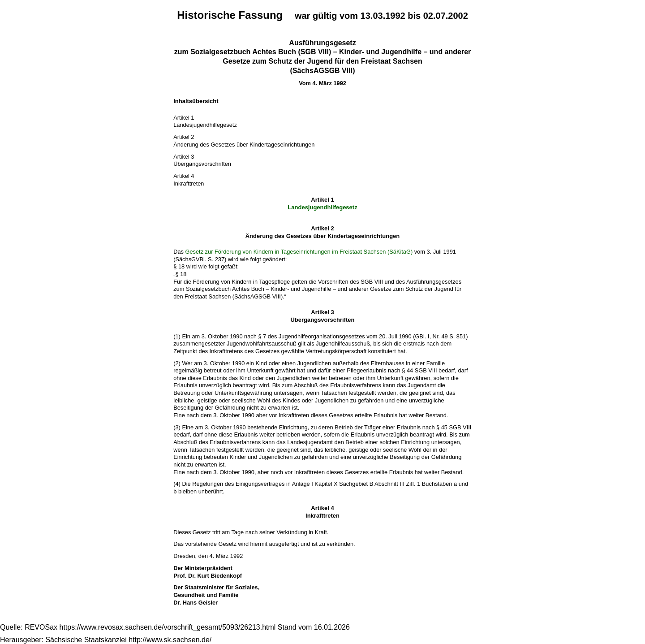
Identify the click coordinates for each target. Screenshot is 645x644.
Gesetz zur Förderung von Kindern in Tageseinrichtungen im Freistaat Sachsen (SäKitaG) (299, 252)
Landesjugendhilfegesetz (322, 207)
